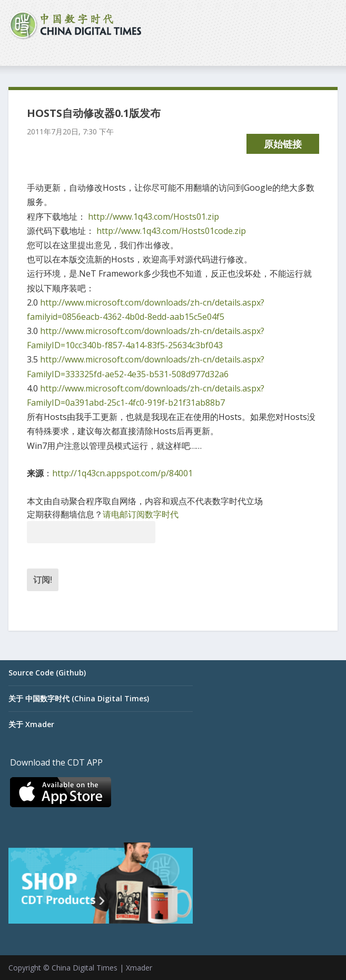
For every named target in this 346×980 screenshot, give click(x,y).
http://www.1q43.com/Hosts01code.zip (171, 231)
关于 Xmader (31, 724)
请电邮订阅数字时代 (141, 514)
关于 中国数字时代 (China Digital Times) (79, 698)
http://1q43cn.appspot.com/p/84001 (122, 473)
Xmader (139, 968)
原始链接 (283, 144)
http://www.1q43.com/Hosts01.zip (154, 217)
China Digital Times (85, 968)
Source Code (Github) (47, 673)
